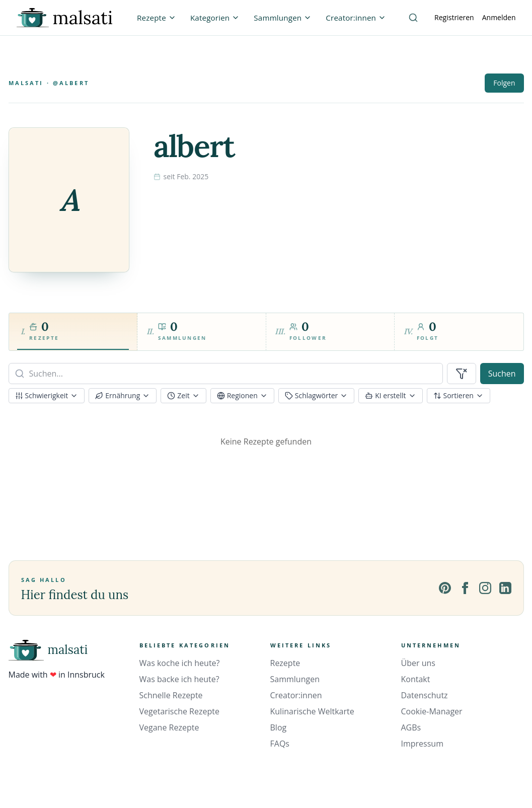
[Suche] (413, 18)
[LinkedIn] (505, 588)
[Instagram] (485, 588)
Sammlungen (295, 679)
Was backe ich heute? (179, 679)
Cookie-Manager (432, 711)
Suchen (502, 374)
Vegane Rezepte (169, 727)
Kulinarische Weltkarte (312, 711)
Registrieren (454, 17)
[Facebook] (465, 588)
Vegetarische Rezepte (179, 711)
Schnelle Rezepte (171, 695)
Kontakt (416, 679)
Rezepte (285, 663)
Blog (279, 727)
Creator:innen (296, 695)
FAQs (280, 744)
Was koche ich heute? (180, 663)
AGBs (411, 727)
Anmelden (499, 17)
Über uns (418, 663)
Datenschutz (425, 695)
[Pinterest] (445, 588)
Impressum (422, 744)
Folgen (504, 83)
